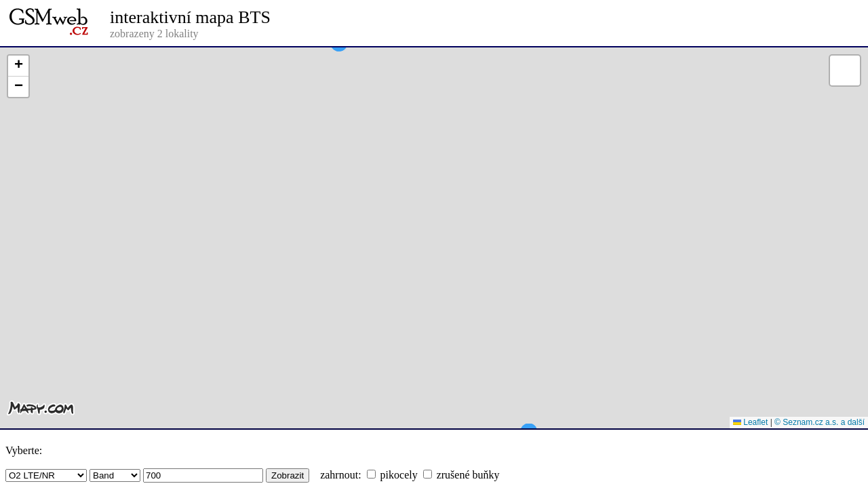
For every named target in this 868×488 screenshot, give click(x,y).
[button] (339, 68)
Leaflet (750, 422)
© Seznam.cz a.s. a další (820, 422)
